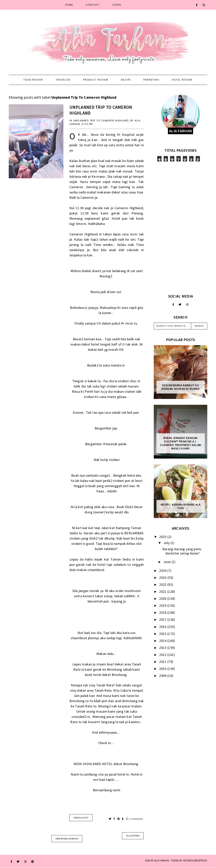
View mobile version (67, 839)
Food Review (33, 80)
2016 (163, 627)
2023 (163, 578)
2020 (163, 599)
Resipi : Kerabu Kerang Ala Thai (181, 506)
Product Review (96, 80)
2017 (163, 619)
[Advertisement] (181, 228)
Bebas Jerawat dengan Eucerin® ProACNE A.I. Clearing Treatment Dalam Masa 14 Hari (180, 443)
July (167, 543)
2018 (163, 612)
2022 (163, 585)
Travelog (63, 80)
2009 (163, 676)
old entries (133, 836)
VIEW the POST (81, 818)
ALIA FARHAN (161, 860)
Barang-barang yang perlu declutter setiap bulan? (182, 551)
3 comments (134, 819)
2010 (163, 669)
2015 (163, 634)
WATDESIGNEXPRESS (195, 860)
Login (117, 5)
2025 (163, 537)
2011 (163, 662)
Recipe (126, 80)
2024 (163, 571)
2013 (163, 648)
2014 (163, 641)
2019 (163, 606)
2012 (163, 655)
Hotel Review (182, 80)
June (168, 562)
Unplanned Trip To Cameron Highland (101, 121)
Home (69, 5)
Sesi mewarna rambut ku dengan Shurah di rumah (180, 387)
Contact (93, 5)
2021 (163, 592)
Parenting (151, 80)
